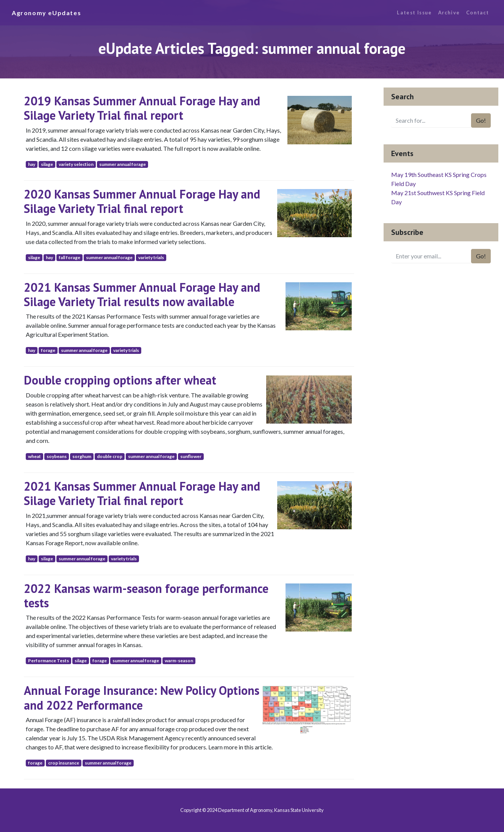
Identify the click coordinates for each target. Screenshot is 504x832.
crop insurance (64, 763)
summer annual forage (122, 164)
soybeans (57, 456)
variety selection (76, 164)
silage (47, 164)
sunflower (191, 456)
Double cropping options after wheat (120, 380)
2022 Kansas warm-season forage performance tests (146, 596)
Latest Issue (414, 13)
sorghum (82, 456)
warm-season (179, 661)
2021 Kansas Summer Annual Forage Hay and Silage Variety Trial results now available (142, 294)
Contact (478, 13)
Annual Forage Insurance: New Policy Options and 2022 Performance (142, 698)
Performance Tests (48, 661)
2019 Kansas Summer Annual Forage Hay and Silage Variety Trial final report (142, 108)
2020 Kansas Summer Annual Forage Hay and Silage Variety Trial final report (142, 201)
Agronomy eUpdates (46, 13)
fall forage (69, 257)
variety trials (151, 257)
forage (48, 350)
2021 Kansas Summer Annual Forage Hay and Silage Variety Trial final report (142, 493)
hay (32, 164)
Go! (481, 120)
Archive (449, 13)
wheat (34, 456)
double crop (110, 456)
